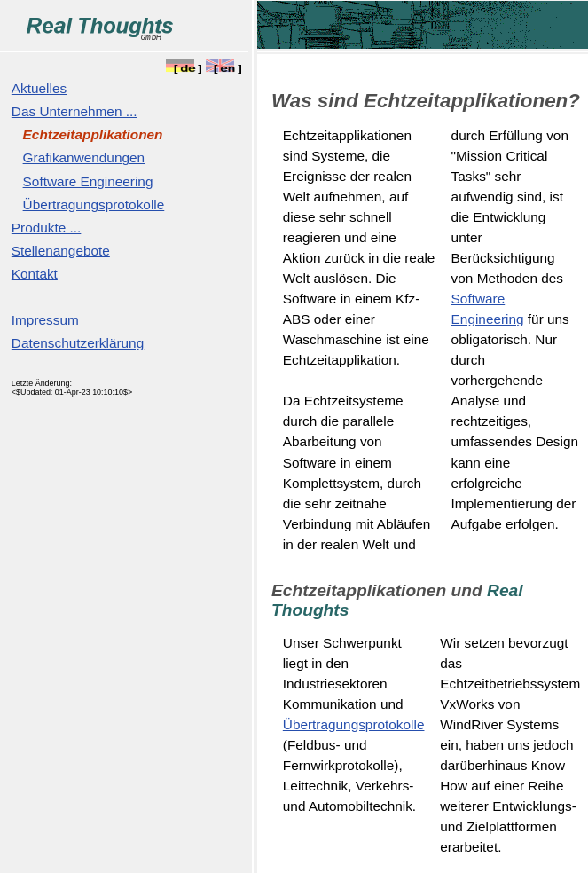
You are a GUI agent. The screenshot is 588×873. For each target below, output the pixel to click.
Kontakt (35, 274)
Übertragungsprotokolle (94, 204)
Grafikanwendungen (84, 157)
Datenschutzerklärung (78, 343)
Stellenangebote (61, 251)
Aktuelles (39, 88)
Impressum (45, 320)
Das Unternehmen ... (74, 111)
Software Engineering (88, 181)
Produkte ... (47, 228)
